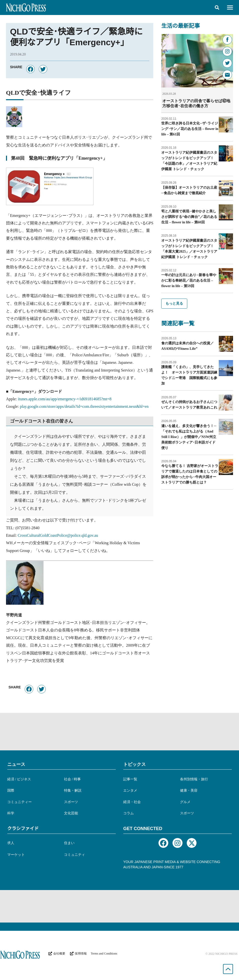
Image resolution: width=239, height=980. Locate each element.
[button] (217, 7)
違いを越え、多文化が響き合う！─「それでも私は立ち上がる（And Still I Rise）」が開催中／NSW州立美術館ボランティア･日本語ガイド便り (189, 437)
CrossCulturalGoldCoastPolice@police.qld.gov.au (58, 535)
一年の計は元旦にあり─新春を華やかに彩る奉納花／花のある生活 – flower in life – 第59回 (189, 280)
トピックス (134, 764)
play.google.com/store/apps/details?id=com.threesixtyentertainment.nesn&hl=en (84, 406)
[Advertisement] (119, 732)
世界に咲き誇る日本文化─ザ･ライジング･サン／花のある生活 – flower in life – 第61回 (190, 129)
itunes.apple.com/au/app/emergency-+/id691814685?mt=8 (65, 399)
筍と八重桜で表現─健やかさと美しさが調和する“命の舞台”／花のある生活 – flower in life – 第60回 (189, 217)
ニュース (16, 764)
